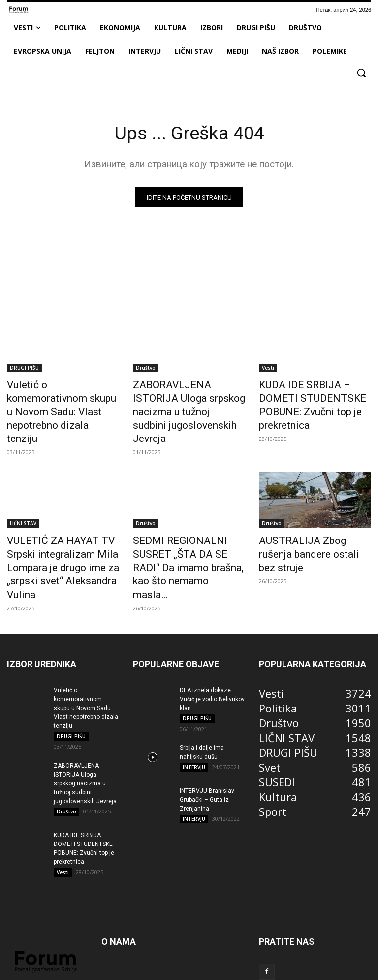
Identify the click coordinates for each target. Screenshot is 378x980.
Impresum (245, 971)
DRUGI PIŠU (24, 368)
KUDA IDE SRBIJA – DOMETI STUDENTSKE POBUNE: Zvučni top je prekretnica (315, 395)
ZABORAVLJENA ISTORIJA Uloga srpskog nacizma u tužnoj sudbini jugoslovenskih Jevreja (85, 736)
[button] (361, 73)
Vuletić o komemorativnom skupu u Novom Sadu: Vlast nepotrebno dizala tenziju (57, 395)
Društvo (146, 368)
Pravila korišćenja (293, 971)
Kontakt (337, 971)
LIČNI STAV (23, 500)
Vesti (268, 368)
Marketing (207, 971)
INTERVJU (194, 720)
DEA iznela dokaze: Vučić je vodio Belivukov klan (212, 652)
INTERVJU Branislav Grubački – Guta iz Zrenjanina (207, 753)
